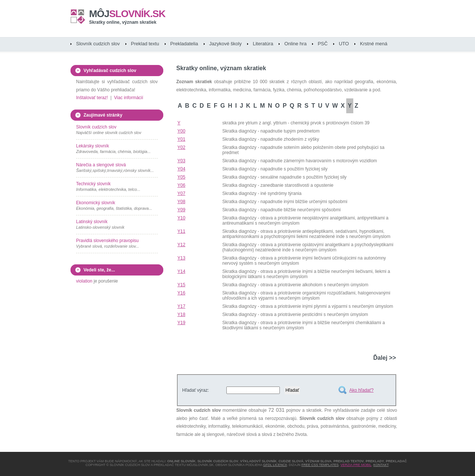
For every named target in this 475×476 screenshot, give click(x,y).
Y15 (181, 285)
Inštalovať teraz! (92, 98)
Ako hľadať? (361, 390)
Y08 (181, 202)
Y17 (181, 306)
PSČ (323, 44)
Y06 (181, 185)
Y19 (181, 323)
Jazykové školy (225, 44)
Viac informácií (128, 98)
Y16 (181, 293)
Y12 (181, 245)
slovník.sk (127, 14)
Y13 (181, 258)
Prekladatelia (184, 44)
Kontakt (381, 465)
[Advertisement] (309, 341)
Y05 (181, 177)
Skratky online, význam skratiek (123, 22)
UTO (344, 44)
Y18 (181, 314)
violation (84, 281)
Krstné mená (374, 44)
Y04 (181, 169)
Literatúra (263, 44)
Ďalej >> (385, 358)
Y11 (181, 231)
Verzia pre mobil (356, 465)
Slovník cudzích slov (98, 44)
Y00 (181, 131)
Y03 (181, 161)
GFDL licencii (275, 465)
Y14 (181, 271)
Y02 (181, 147)
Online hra (295, 44)
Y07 (181, 193)
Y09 (181, 210)
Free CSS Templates (320, 465)
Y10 (181, 218)
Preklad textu (145, 44)
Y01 (181, 139)
